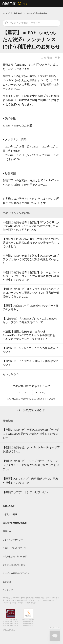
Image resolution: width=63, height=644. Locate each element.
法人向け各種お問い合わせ (15, 523)
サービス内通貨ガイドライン (16, 573)
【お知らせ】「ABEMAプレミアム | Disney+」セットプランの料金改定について (30, 320)
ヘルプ (6, 13)
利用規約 (7, 531)
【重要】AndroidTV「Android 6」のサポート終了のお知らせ (31, 307)
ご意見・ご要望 (10, 515)
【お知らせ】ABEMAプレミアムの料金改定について (30, 350)
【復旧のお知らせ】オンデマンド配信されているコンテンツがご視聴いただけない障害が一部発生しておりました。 (31, 293)
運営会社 (7, 582)
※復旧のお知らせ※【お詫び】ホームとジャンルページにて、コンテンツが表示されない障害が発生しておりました (31, 276)
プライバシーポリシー (13, 540)
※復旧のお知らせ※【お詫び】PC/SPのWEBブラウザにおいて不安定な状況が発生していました (31, 259)
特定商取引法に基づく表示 (15, 557)
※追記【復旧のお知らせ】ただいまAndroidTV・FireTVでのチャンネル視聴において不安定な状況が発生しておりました (30, 335)
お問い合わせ (9, 506)
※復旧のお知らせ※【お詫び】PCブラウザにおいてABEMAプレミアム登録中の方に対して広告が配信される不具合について (31, 226)
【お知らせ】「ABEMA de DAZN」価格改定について (31, 363)
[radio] (22, 392)
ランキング (8, 590)
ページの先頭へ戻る (32, 410)
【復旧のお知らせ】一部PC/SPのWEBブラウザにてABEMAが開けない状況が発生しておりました (31, 434)
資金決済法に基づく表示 (14, 565)
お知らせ (18, 13)
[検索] (32, 23)
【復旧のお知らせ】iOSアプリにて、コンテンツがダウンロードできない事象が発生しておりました (31, 465)
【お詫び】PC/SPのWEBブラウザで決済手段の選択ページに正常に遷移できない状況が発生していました (31, 243)
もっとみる (9, 374)
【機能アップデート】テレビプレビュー (27, 492)
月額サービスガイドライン (15, 548)
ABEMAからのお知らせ (37, 13)
